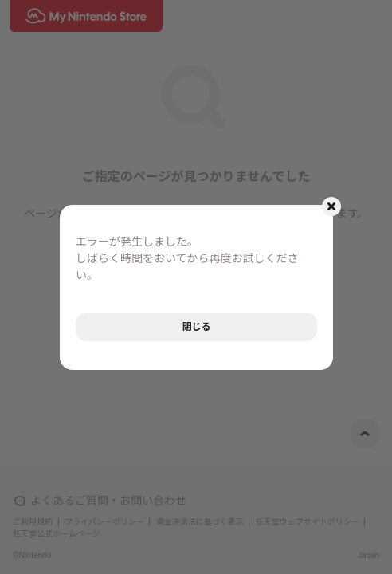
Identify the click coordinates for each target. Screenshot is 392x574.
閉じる (196, 327)
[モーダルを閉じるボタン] (331, 206)
